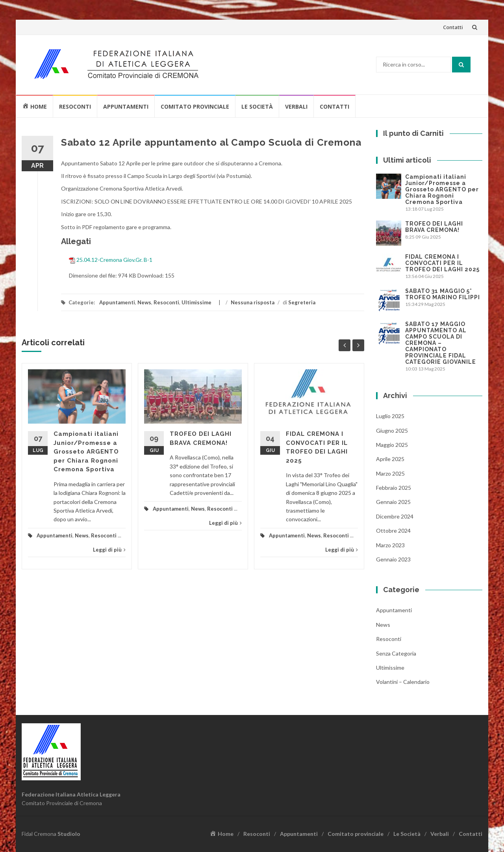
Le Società (257, 106)
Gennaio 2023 (393, 559)
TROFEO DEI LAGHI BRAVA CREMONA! (434, 227)
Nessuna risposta (253, 302)
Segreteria (302, 302)
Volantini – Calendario (403, 682)
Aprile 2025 (390, 459)
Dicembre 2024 (395, 516)
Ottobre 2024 (393, 531)
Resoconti (75, 106)
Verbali (296, 106)
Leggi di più (109, 550)
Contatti (453, 27)
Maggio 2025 (392, 445)
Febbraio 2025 (394, 488)
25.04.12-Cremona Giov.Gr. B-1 (114, 259)
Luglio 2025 (390, 416)
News (144, 302)
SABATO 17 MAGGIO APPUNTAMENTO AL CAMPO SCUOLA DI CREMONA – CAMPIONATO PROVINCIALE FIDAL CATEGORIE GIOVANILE (441, 343)
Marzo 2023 (390, 545)
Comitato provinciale (195, 106)
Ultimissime (196, 302)
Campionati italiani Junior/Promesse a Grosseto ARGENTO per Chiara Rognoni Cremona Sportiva (86, 452)
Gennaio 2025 (393, 502)
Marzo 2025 (390, 473)
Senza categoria (396, 653)
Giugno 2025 (392, 431)
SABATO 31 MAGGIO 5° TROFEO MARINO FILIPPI (443, 294)
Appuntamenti (126, 106)
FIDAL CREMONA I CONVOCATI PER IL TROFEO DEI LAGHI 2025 (442, 263)
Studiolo (69, 834)
